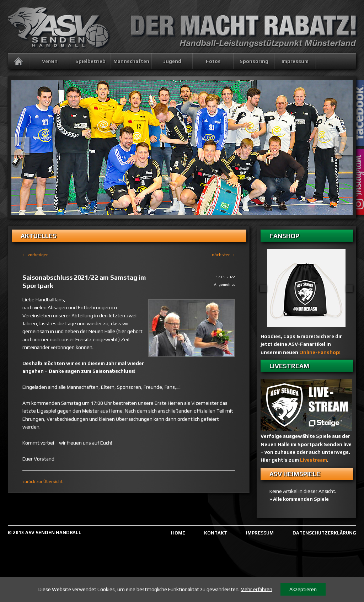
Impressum (295, 61)
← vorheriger (35, 255)
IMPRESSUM (260, 533)
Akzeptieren (303, 589)
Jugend (172, 61)
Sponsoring (254, 61)
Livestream (314, 460)
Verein (50, 61)
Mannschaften (131, 61)
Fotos (213, 61)
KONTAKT (216, 533)
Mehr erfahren (256, 589)
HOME (178, 533)
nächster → (223, 255)
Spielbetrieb (90, 61)
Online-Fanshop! (320, 352)
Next (344, 146)
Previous (20, 146)
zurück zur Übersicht (42, 482)
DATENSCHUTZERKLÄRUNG (324, 533)
